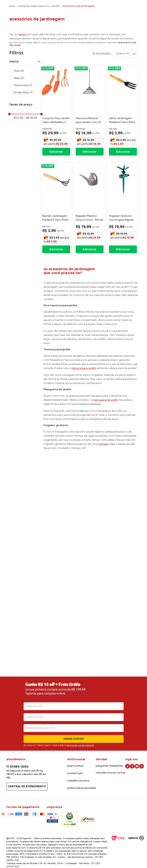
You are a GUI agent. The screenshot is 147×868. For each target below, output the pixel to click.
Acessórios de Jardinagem (79, 6)
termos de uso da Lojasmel (81, 745)
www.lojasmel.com (16, 848)
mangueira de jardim (106, 400)
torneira (104, 444)
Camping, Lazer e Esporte (33, 6)
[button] (25, 61)
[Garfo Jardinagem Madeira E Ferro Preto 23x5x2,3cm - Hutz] (123, 111)
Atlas (19, 78)
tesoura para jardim (84, 368)
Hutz (19, 71)
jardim (23, 34)
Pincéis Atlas (23, 92)
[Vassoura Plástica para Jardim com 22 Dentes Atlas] (90, 111)
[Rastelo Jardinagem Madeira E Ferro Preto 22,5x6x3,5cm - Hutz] (56, 209)
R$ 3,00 (18, 118)
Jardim (56, 6)
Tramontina (23, 85)
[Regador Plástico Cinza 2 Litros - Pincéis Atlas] (90, 209)
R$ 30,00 (31, 118)
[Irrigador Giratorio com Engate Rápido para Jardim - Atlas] (123, 209)
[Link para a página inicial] (12, 6)
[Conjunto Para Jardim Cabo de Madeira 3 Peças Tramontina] (56, 111)
